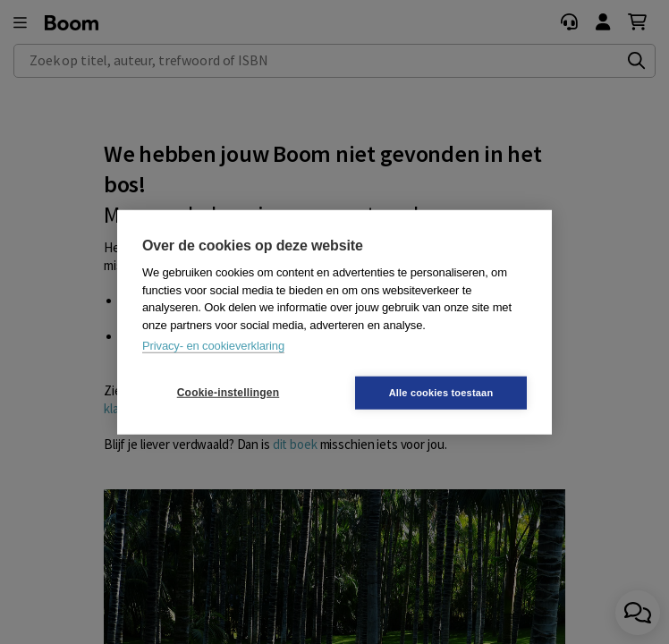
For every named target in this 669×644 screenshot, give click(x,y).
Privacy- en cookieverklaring (213, 346)
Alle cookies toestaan (441, 392)
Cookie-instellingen (228, 393)
